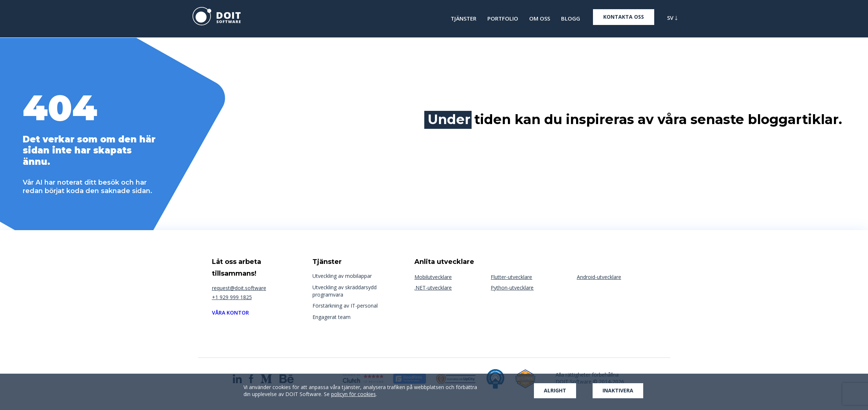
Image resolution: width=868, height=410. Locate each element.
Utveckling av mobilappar (342, 276)
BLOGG (571, 19)
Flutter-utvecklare (511, 277)
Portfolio (503, 19)
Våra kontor (230, 313)
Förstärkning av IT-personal (345, 306)
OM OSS (540, 19)
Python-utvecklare (512, 288)
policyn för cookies (354, 394)
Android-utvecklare (599, 277)
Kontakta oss (624, 17)
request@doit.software (239, 288)
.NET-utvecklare (433, 288)
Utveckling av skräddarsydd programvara (345, 291)
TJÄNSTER (464, 19)
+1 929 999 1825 (232, 297)
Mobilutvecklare (433, 277)
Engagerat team (332, 317)
